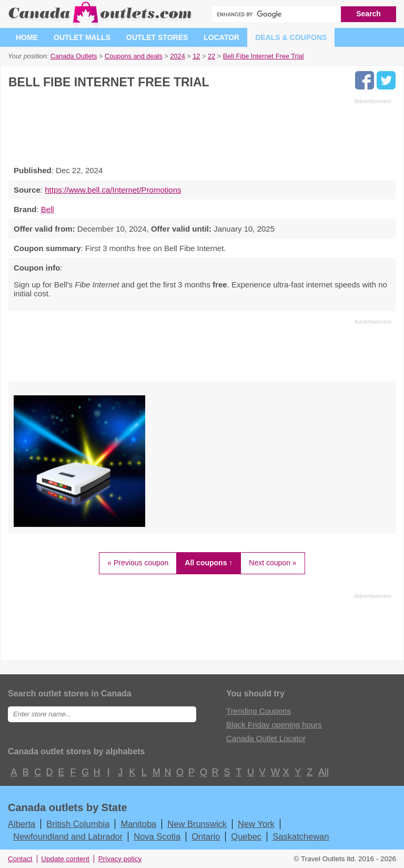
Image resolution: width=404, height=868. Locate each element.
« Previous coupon (138, 563)
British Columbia (78, 824)
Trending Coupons (259, 711)
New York (256, 824)
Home (27, 37)
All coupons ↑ (209, 563)
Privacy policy (120, 859)
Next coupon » (272, 563)
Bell (48, 209)
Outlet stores (157, 37)
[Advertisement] (200, 129)
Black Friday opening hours (274, 725)
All (323, 772)
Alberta (22, 824)
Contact (20, 859)
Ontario (206, 836)
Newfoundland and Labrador (68, 836)
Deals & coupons (291, 37)
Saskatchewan (301, 836)
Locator (221, 37)
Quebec (246, 836)
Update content (65, 859)
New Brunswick (197, 824)
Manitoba (138, 824)
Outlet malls (82, 37)
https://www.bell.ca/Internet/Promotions (113, 190)
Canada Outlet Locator (266, 738)
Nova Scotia (157, 836)
